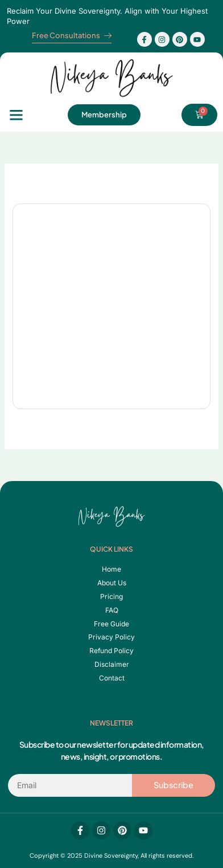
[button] (16, 115)
